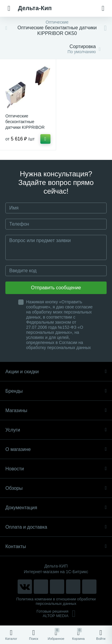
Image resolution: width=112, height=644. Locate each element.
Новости (56, 469)
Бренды (56, 391)
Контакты (56, 546)
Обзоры (56, 488)
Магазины (56, 410)
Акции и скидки (56, 372)
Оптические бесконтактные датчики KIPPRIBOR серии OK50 (25, 124)
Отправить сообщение (56, 288)
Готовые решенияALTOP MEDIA (56, 614)
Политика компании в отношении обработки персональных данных (56, 601)
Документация (56, 508)
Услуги (56, 430)
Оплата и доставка (56, 527)
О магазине (56, 449)
